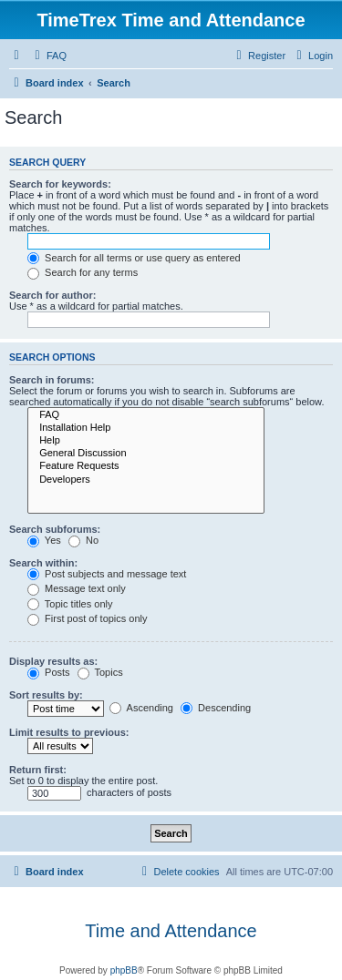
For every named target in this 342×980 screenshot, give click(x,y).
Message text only (77, 588)
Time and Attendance (171, 931)
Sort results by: (46, 695)
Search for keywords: (60, 184)
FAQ (146, 415)
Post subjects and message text (107, 574)
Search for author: (52, 295)
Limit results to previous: (69, 732)
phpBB (124, 970)
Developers (146, 480)
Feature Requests (146, 466)
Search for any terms (83, 272)
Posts (49, 672)
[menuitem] (48, 56)
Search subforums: (55, 529)
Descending (216, 708)
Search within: (43, 563)
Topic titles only (70, 604)
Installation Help (146, 428)
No (83, 540)
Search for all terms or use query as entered (134, 258)
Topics (100, 672)
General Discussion (146, 454)
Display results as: (53, 661)
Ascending (141, 708)
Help (146, 441)
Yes (44, 540)
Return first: (38, 770)
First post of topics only (88, 618)
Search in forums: (52, 380)
